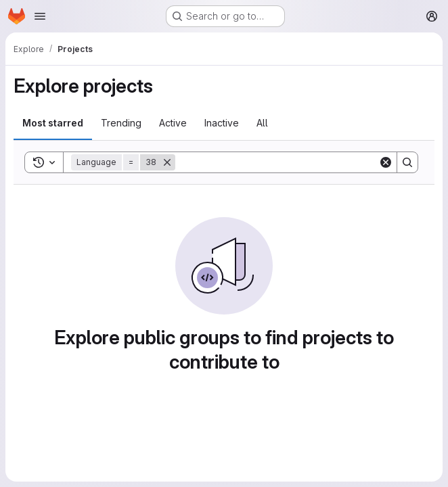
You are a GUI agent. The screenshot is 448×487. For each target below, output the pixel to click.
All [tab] (262, 123)
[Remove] (167, 162)
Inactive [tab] (222, 123)
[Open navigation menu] (40, 16)
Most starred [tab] (53, 123)
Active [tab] (173, 123)
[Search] (277, 162)
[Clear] (386, 162)
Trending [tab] (121, 123)
